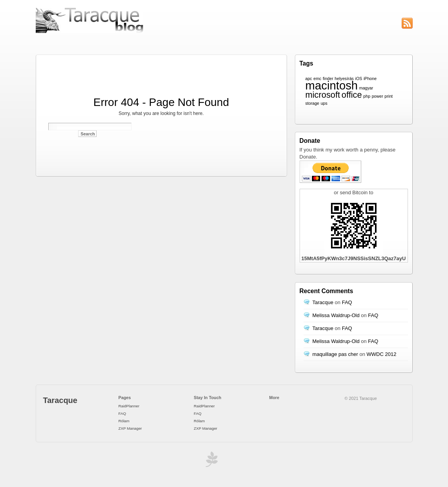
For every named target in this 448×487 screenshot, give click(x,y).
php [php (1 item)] (367, 96)
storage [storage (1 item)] (313, 103)
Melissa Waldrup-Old (336, 315)
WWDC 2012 (382, 354)
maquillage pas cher (335, 354)
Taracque (323, 302)
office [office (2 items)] (352, 95)
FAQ (347, 302)
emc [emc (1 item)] (317, 78)
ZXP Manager (130, 428)
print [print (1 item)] (389, 96)
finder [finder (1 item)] (328, 78)
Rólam (124, 421)
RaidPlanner (129, 406)
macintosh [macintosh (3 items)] (332, 85)
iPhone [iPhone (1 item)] (370, 78)
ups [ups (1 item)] (324, 103)
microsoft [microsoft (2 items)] (323, 95)
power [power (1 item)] (378, 96)
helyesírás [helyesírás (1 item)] (344, 78)
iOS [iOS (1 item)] (359, 78)
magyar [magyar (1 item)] (366, 88)
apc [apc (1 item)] (309, 78)
